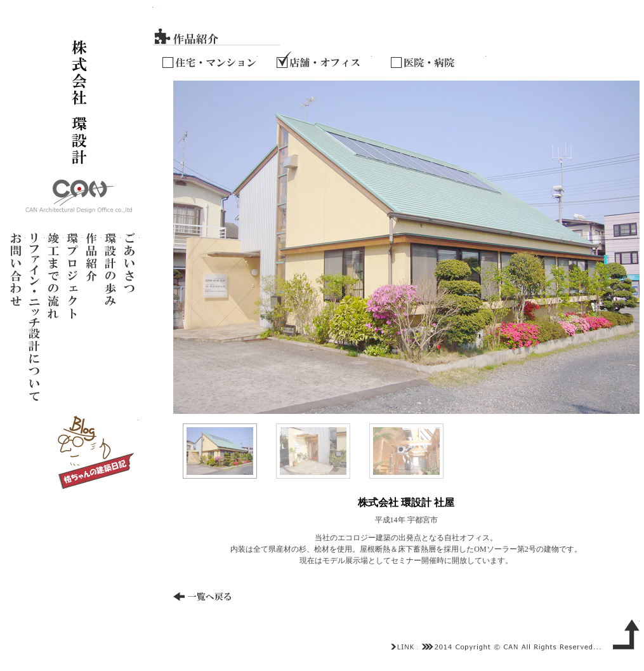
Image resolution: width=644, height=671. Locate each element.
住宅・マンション (210, 58)
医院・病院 (438, 58)
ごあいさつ (130, 317)
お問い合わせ (16, 317)
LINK (403, 647)
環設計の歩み (111, 317)
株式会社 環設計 (79, 110)
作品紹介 (92, 317)
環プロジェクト (73, 317)
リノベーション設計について (35, 317)
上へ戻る (624, 633)
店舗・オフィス (324, 58)
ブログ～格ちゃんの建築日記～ (95, 452)
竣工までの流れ (54, 317)
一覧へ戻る (210, 599)
